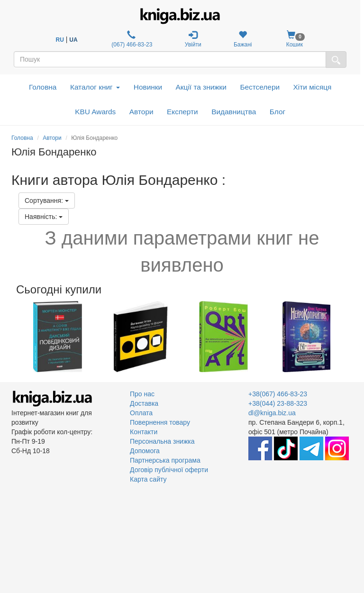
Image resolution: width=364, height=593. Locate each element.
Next (351, 337)
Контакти (144, 432)
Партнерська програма (165, 460)
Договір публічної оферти (169, 470)
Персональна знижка (162, 441)
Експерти (182, 112)
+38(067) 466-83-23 (278, 394)
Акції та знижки (201, 87)
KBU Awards (95, 112)
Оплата (141, 413)
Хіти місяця (313, 87)
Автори (141, 112)
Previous (13, 337)
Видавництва (234, 112)
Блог (278, 112)
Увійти (193, 39)
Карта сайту (148, 479)
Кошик (295, 39)
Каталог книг (95, 87)
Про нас (142, 394)
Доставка (144, 403)
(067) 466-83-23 (131, 39)
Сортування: (47, 201)
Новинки (148, 87)
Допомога (145, 451)
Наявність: (44, 217)
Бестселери (260, 87)
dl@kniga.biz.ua (272, 413)
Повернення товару (160, 422)
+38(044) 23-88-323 (278, 403)
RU (60, 40)
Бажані (243, 39)
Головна (43, 87)
